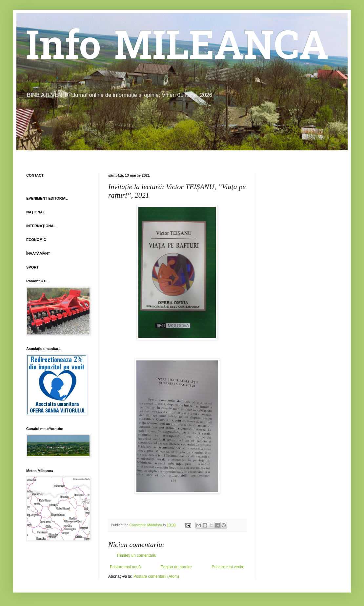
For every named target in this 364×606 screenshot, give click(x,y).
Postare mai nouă (125, 567)
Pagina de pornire (176, 567)
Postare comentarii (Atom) (156, 576)
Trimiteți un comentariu (136, 555)
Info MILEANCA (177, 49)
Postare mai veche (228, 567)
